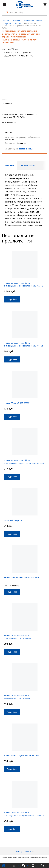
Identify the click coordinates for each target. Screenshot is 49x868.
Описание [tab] (10, 165)
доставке (23, 149)
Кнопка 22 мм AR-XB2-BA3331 (17, 403)
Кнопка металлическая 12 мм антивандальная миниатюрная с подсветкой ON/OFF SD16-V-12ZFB (24, 463)
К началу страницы (24, 851)
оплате (32, 149)
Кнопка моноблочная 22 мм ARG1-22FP (21, 577)
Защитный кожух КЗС (13, 520)
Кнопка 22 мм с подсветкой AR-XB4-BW (21, 756)
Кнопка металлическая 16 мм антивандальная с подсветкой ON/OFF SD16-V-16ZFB (24, 816)
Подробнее (12, 299)
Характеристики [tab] (28, 165)
